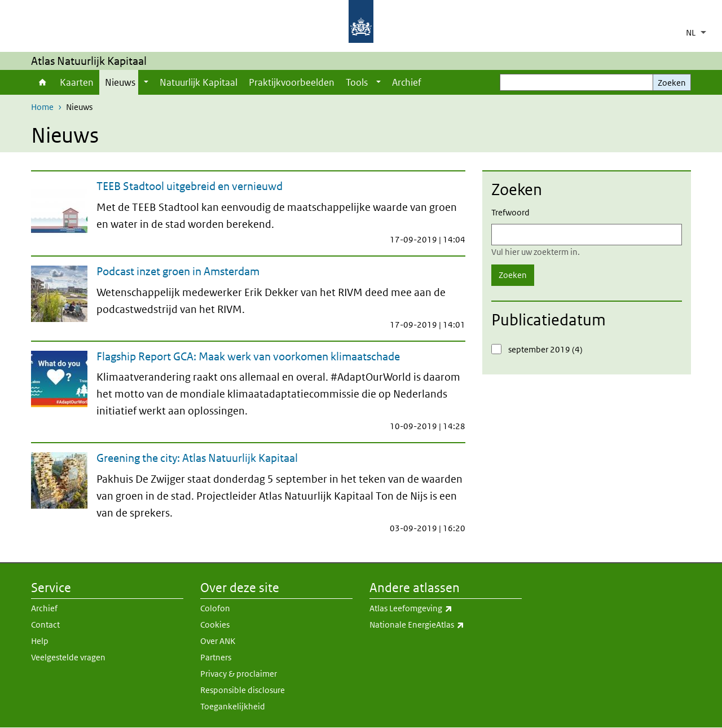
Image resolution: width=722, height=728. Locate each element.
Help (40, 641)
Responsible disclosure (243, 690)
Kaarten (77, 82)
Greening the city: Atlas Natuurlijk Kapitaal (197, 458)
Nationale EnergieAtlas (446, 625)
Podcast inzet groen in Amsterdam (178, 271)
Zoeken (672, 83)
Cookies (215, 625)
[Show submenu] (146, 82)
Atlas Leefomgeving (446, 608)
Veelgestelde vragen (68, 657)
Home (43, 82)
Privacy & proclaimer (239, 674)
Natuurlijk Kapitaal (199, 82)
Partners (216, 657)
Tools (357, 82)
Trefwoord (510, 212)
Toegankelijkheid (233, 706)
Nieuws (120, 82)
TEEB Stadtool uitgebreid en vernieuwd (190, 186)
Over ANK (218, 641)
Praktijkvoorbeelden (292, 82)
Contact (45, 625)
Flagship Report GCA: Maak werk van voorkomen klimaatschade (248, 356)
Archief (407, 82)
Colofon (215, 608)
